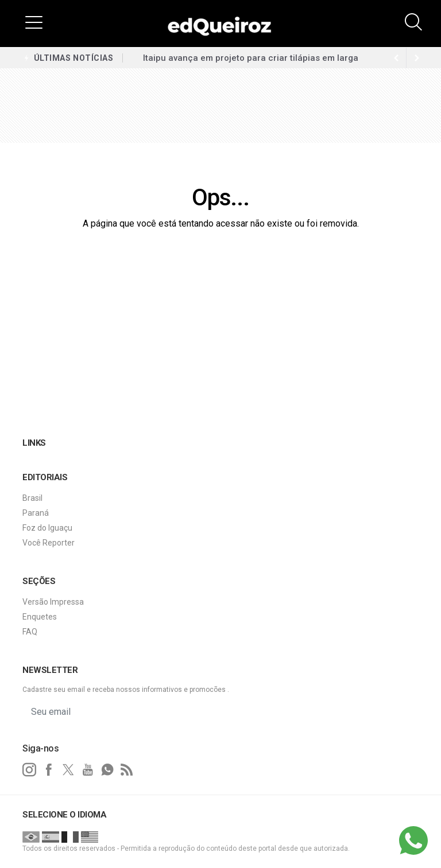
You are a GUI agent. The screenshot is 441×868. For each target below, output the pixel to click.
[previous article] (417, 58)
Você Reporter (49, 543)
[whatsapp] (107, 770)
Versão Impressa (53, 602)
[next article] (396, 58)
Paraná (36, 513)
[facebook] (49, 770)
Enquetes (40, 617)
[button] (34, 22)
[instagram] (29, 770)
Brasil (32, 498)
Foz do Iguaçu (47, 528)
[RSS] (127, 770)
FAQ (30, 632)
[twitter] (68, 770)
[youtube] (88, 770)
